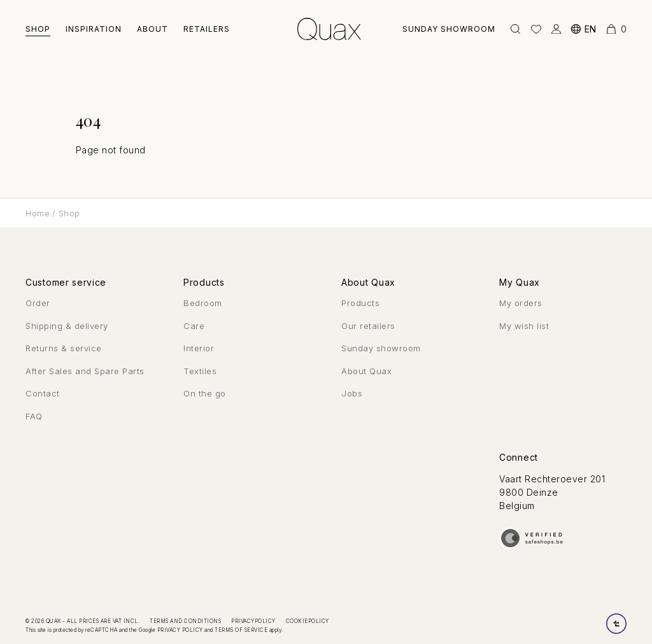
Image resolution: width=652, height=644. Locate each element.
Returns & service (64, 348)
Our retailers (368, 326)
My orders (521, 303)
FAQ (34, 416)
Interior (199, 348)
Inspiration (94, 29)
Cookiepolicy (308, 621)
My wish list (524, 326)
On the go (205, 393)
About (152, 29)
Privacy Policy (180, 630)
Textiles (200, 371)
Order (38, 303)
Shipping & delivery (67, 326)
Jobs (352, 393)
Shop (38, 29)
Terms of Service (241, 630)
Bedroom (203, 303)
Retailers (207, 29)
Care (194, 326)
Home (38, 213)
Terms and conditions (185, 621)
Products (360, 303)
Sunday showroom (449, 29)
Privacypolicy (253, 621)
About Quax (366, 371)
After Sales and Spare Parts (85, 371)
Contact (43, 393)
